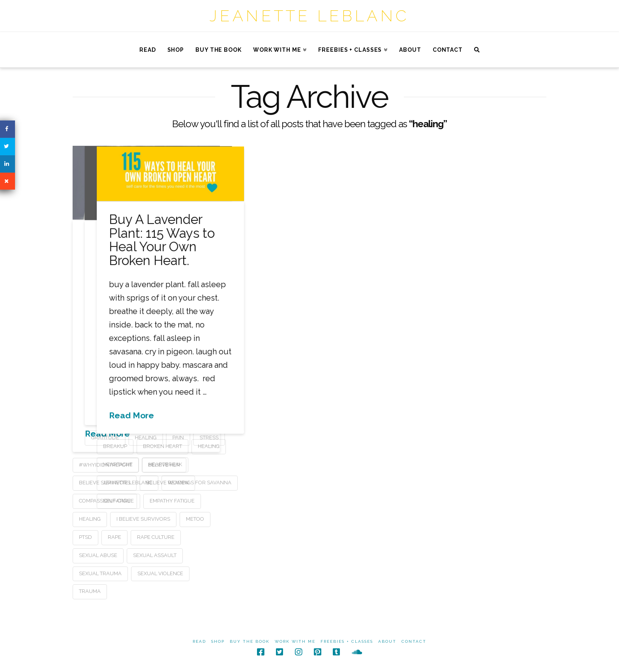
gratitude (205, 438)
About (387, 641)
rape (114, 537)
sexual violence (160, 573)
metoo (195, 519)
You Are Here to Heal (243, 245)
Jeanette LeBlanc (309, 16)
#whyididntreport (106, 465)
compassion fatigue (106, 501)
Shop (218, 641)
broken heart (363, 446)
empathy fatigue (172, 501)
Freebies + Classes (347, 641)
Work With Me (295, 641)
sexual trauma (100, 573)
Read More (107, 434)
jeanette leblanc (328, 482)
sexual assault (155, 555)
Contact (414, 641)
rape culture (156, 537)
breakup (315, 446)
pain (278, 438)
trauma (90, 591)
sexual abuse (98, 555)
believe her (164, 465)
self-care (317, 500)
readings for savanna (400, 482)
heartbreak (365, 464)
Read (199, 641)
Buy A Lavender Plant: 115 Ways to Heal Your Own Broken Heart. (362, 240)
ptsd (85, 537)
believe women (167, 483)
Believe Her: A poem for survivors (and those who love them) (145, 258)
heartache (318, 464)
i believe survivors (143, 519)
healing (90, 519)
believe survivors (105, 483)
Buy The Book (250, 641)
